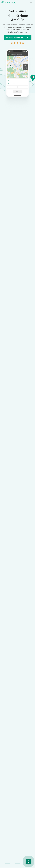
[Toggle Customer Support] (28, 861)
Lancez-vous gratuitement (17, 37)
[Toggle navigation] (31, 3)
